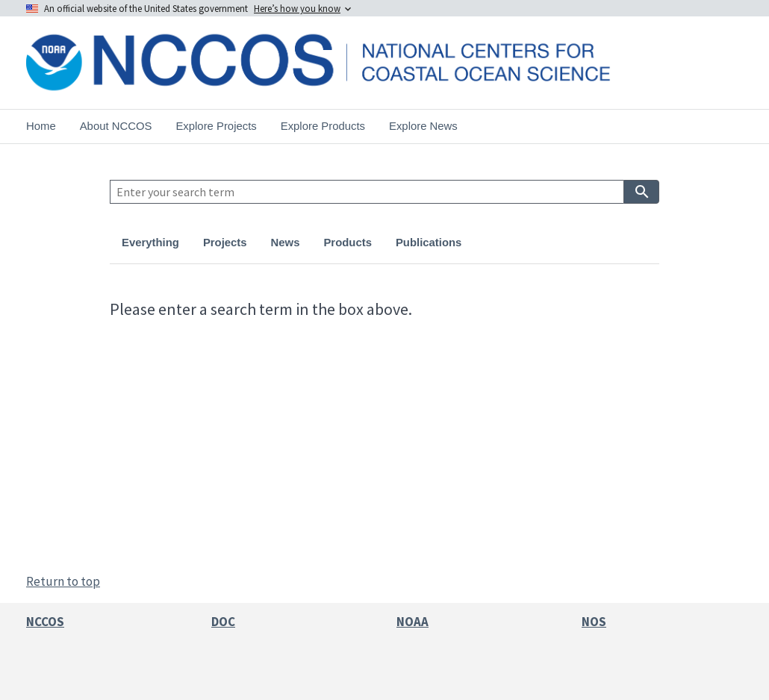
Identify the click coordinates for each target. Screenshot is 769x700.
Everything (150, 243)
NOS (594, 622)
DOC (223, 622)
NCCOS (45, 622)
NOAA (412, 622)
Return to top (63, 581)
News (286, 243)
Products (347, 243)
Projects (225, 243)
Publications (429, 243)
